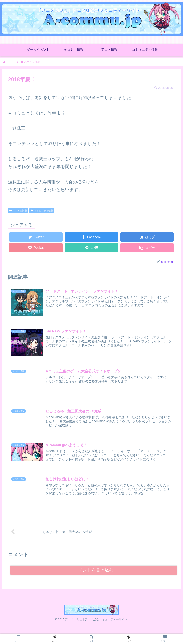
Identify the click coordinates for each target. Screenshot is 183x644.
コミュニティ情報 (42, 211)
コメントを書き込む (94, 578)
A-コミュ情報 (18, 211)
